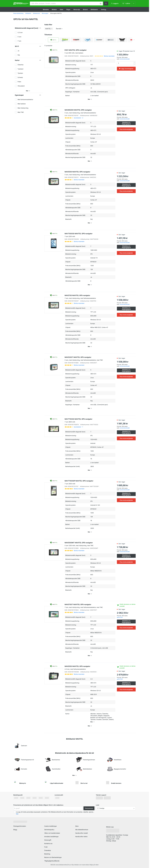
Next (134, 40)
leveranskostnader (125, 59)
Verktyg (104, 9)
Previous (46, 40)
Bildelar (54, 9)
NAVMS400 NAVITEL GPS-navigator (90, 111)
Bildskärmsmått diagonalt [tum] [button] (27, 28)
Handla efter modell (81, 833)
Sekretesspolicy (49, 830)
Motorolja (77, 9)
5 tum (19, 37)
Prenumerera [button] (89, 808)
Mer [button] (17, 814)
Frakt (46, 847)
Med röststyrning (23, 108)
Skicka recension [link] (109, 56)
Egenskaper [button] (19, 95)
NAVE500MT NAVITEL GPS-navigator (90, 544)
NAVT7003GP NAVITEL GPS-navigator (90, 482)
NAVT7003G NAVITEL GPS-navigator (90, 420)
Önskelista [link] (48, 850)
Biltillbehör (94, 9)
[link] (128, 3)
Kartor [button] (17, 60)
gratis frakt (120, 617)
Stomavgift (48, 840)
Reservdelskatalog (18, 13)
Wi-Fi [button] (17, 46)
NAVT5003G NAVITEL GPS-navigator (90, 235)
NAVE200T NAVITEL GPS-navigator (90, 359)
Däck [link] (77, 826)
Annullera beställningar (51, 837)
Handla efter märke (81, 837)
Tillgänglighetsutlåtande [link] (52, 861)
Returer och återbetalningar (53, 857)
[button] (101, 3)
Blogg (15, 830)
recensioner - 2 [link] (78, 118)
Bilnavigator (45, 13)
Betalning (47, 854)
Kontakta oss (48, 843)
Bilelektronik (36, 13)
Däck (62, 9)
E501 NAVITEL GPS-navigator (90, 51)
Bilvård (85, 9)
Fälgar (68, 9)
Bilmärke (46, 9)
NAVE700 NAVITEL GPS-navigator (90, 297)
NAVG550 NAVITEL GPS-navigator (90, 668)
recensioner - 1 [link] (78, 427)
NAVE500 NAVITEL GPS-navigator (90, 173)
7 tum (19, 41)
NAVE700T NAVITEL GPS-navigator (90, 606)
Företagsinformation (20, 826)
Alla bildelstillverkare (82, 830)
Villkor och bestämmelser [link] (52, 833)
